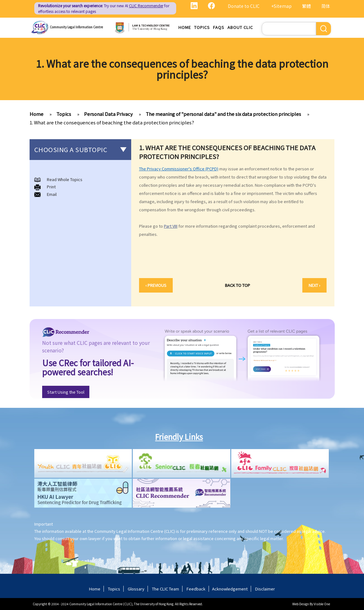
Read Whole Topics (65, 179)
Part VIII (171, 226)
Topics (202, 27)
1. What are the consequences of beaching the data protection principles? (112, 122)
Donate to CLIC (244, 6)
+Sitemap (281, 6)
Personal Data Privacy (108, 114)
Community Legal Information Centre (76, 27)
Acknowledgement (230, 589)
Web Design (301, 604)
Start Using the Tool (66, 392)
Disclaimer (265, 589)
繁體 (306, 6)
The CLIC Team (165, 589)
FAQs (219, 27)
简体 (326, 6)
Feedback (196, 589)
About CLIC (240, 27)
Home (185, 27)
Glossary (136, 589)
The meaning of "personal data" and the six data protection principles (223, 114)
